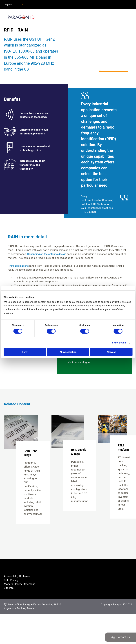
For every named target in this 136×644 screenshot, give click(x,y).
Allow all (111, 352)
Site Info (9, 588)
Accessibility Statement (18, 576)
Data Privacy (11, 580)
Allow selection (68, 352)
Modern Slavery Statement (19, 584)
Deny (25, 352)
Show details (119, 342)
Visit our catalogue (79, 362)
